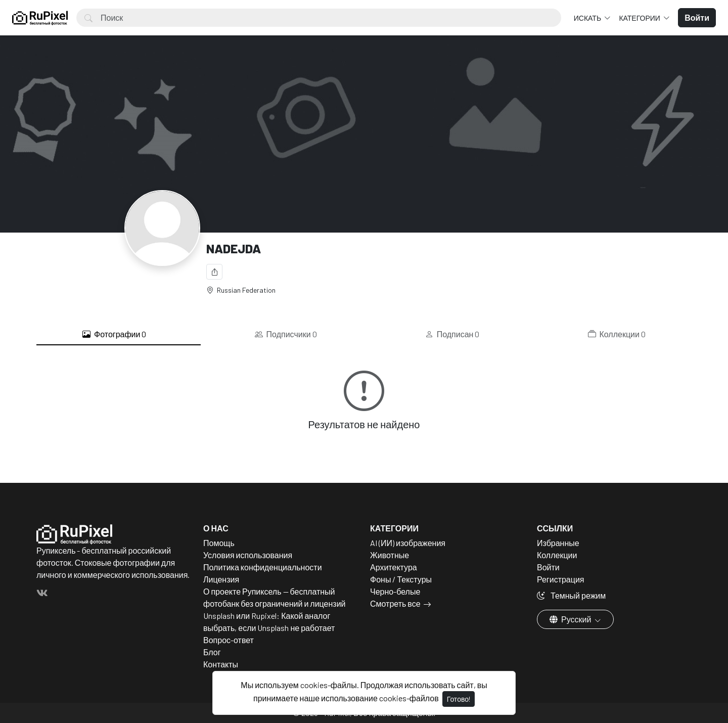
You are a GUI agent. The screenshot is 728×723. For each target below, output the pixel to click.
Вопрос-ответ (229, 640)
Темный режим (571, 595)
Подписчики (286, 334)
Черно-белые (395, 591)
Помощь (219, 543)
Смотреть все (395, 603)
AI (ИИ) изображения (408, 543)
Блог (212, 652)
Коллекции (617, 334)
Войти (548, 567)
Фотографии (114, 334)
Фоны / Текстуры (401, 579)
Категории (640, 18)
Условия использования (248, 555)
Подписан (452, 334)
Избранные (558, 543)
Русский (571, 619)
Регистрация (561, 579)
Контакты (221, 664)
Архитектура (394, 567)
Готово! (459, 699)
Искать (588, 18)
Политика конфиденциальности (263, 567)
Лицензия (221, 579)
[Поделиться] (214, 272)
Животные (390, 555)
